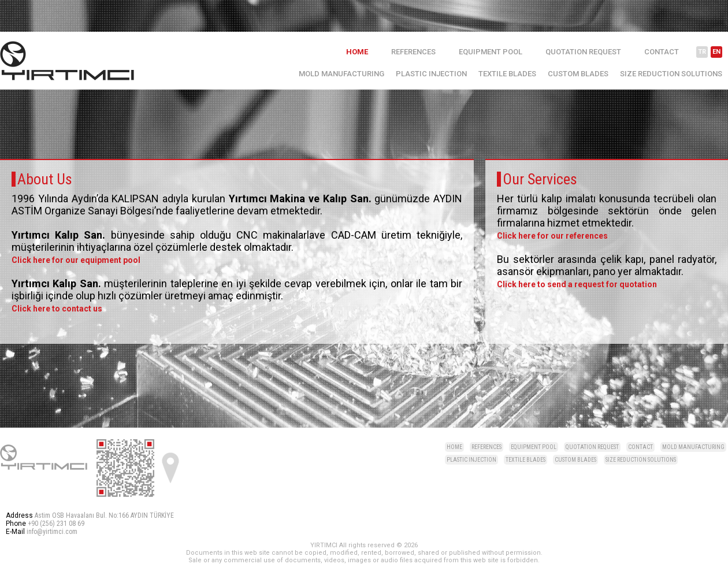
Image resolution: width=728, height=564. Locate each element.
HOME (357, 52)
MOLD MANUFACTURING (341, 74)
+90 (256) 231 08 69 (56, 524)
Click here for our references (552, 236)
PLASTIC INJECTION (431, 74)
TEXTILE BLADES (507, 74)
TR (702, 52)
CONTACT (662, 52)
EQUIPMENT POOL (491, 52)
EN (716, 52)
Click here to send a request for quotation (577, 284)
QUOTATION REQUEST (583, 52)
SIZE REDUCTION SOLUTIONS (671, 74)
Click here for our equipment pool (76, 260)
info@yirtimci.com (52, 532)
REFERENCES (413, 52)
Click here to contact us (57, 309)
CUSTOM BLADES (578, 74)
